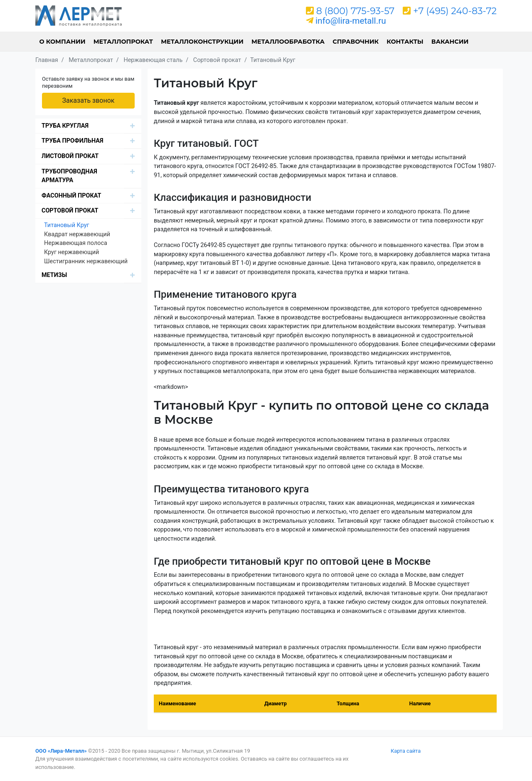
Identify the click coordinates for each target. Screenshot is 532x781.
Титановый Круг (66, 225)
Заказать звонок (88, 100)
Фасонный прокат (71, 196)
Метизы (54, 275)
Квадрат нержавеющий (77, 234)
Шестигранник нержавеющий (86, 261)
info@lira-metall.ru (351, 21)
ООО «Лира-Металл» (61, 751)
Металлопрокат (123, 42)
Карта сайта (406, 751)
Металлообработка (288, 42)
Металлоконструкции (202, 42)
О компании (63, 42)
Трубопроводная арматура (69, 176)
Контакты (405, 42)
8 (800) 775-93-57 (356, 11)
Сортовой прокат (70, 211)
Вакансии (450, 42)
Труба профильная (73, 141)
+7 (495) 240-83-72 (455, 11)
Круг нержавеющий (71, 252)
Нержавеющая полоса (76, 243)
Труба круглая (65, 126)
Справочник (356, 42)
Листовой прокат (70, 156)
